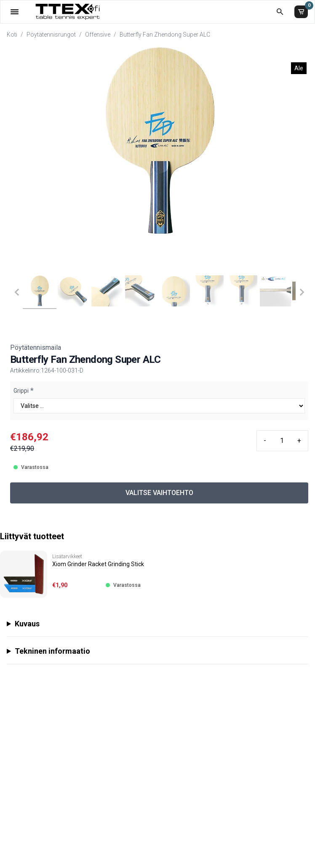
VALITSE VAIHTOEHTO (159, 493)
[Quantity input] (282, 441)
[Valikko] (15, 12)
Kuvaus (27, 624)
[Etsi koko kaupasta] (280, 12)
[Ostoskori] (301, 12)
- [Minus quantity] (265, 441)
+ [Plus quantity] (299, 441)
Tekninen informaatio (52, 651)
